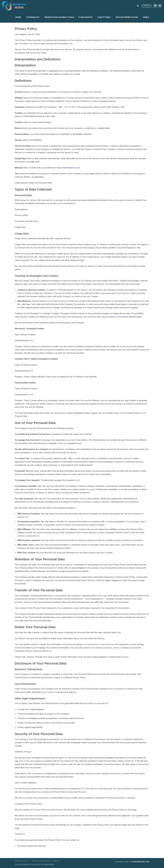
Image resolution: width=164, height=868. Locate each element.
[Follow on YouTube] (160, 6)
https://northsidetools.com (69, 168)
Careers (56, 861)
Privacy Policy (22, 861)
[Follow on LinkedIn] (155, 6)
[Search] (138, 6)
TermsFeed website (127, 317)
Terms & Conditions (41, 861)
